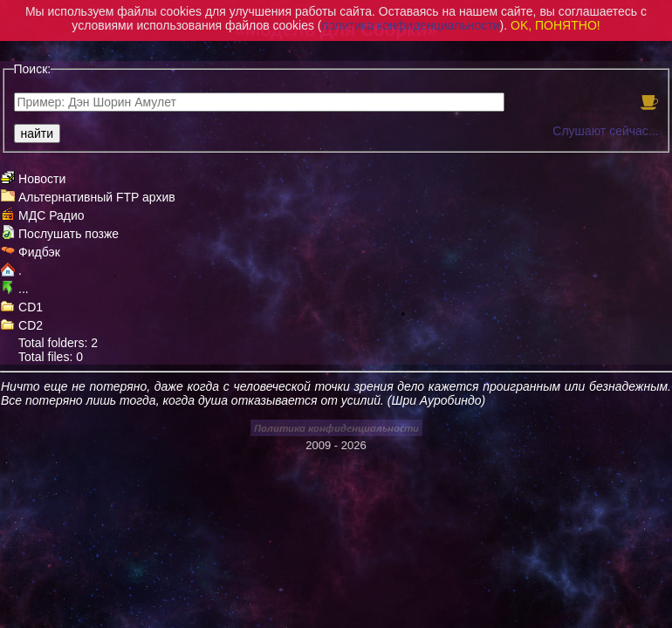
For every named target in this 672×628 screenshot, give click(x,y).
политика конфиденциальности (411, 25)
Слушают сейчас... (605, 131)
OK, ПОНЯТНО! (555, 25)
